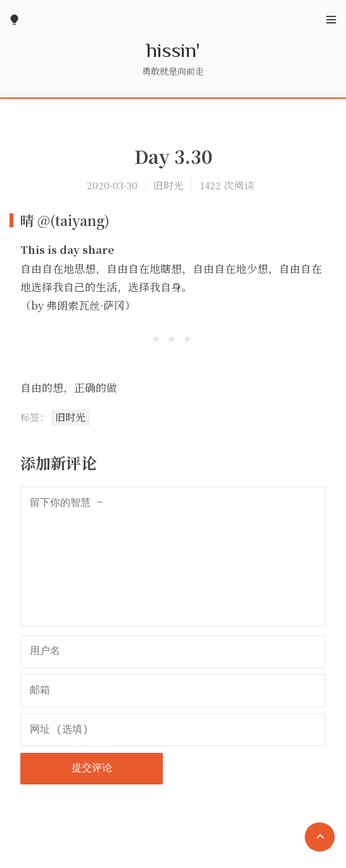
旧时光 (169, 185)
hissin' (173, 49)
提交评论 (92, 769)
